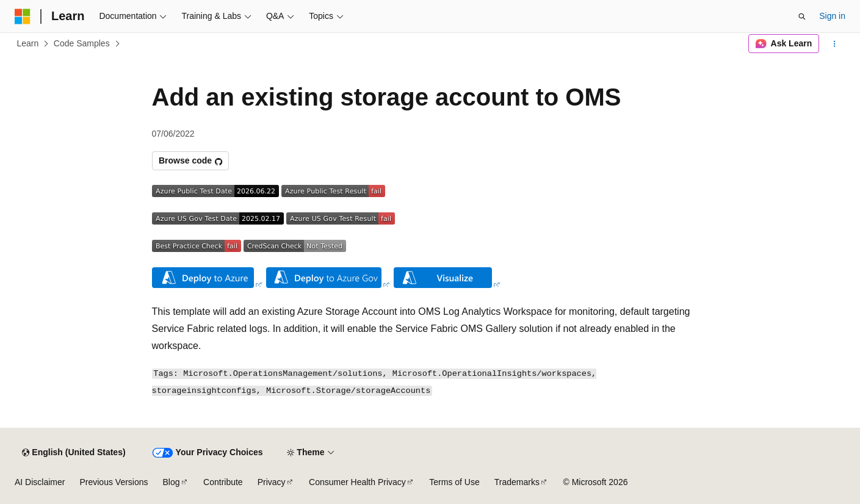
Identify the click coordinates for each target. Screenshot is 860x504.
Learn (28, 43)
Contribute (223, 482)
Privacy (272, 482)
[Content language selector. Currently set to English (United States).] (74, 453)
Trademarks (517, 482)
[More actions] (835, 44)
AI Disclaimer (40, 482)
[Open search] (802, 16)
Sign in (832, 16)
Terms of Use (454, 482)
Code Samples (82, 43)
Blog (172, 482)
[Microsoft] (23, 16)
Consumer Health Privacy (357, 482)
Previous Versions (114, 482)
